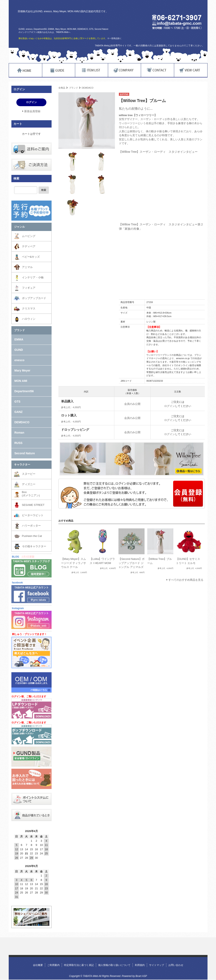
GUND (19, 350)
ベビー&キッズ (31, 257)
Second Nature (25, 453)
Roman (19, 433)
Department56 (24, 391)
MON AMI (21, 381)
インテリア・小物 (33, 277)
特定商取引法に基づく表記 (79, 965)
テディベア (29, 246)
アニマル (27, 267)
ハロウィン (29, 319)
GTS (17, 402)
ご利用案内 (53, 965)
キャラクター (22, 465)
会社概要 (38, 965)
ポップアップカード (34, 298)
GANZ (19, 412)
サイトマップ (157, 965)
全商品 (62, 88)
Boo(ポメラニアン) (31, 494)
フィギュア (29, 288)
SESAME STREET (33, 505)
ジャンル (19, 227)
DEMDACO (88, 88)
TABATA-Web (67, 20)
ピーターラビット (33, 515)
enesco (19, 360)
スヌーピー (29, 474)
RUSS (19, 443)
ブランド (74, 88)
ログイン (170, 406)
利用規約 (140, 965)
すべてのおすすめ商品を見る (186, 580)
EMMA (19, 339)
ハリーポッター (31, 526)
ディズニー (29, 484)
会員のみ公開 (132, 404)
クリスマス (29, 308)
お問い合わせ (176, 965)
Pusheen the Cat (32, 536)
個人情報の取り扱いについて (114, 965)
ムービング (29, 236)
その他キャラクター (34, 546)
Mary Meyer (22, 370)
